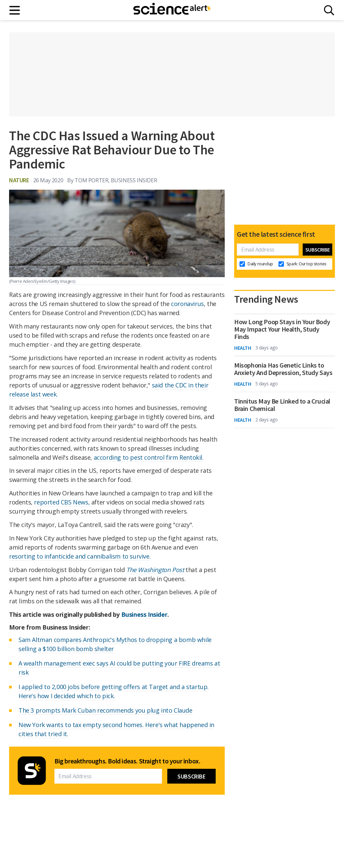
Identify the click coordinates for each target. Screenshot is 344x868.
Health (243, 348)
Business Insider (144, 614)
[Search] (329, 10)
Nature (19, 180)
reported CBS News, (62, 502)
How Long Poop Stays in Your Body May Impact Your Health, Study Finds (282, 329)
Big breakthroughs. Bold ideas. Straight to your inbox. (127, 761)
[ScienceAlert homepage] (172, 10)
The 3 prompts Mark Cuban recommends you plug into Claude (105, 710)
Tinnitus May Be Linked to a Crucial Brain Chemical (282, 405)
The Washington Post (155, 570)
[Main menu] (15, 10)
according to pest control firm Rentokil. (149, 457)
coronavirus (187, 304)
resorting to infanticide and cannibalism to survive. (80, 556)
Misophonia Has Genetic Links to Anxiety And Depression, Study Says (283, 369)
